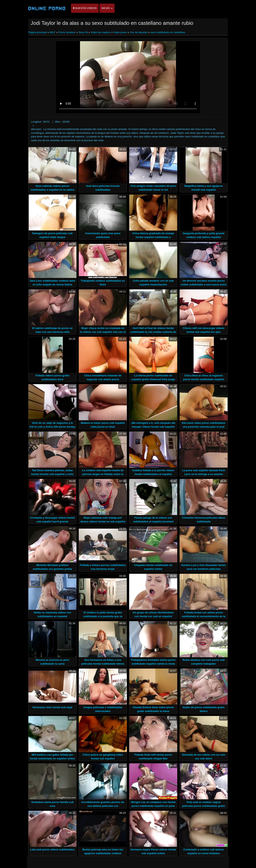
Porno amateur (67, 32)
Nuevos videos (85, 8)
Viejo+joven (120, 32)
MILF (53, 32)
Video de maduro (101, 32)
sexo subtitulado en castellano (168, 32)
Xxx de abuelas (139, 32)
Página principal (38, 32)
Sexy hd (83, 32)
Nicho (107, 8)
